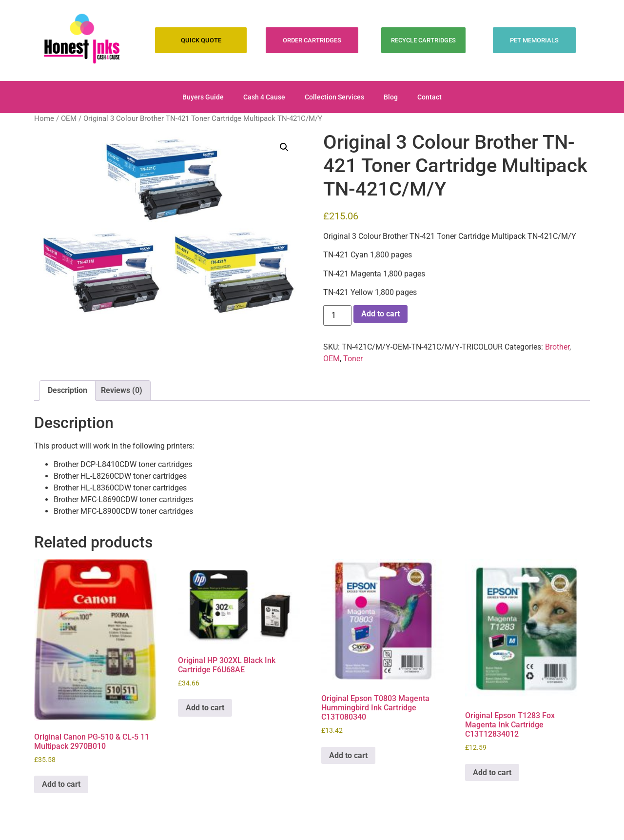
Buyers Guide (203, 97)
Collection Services (334, 97)
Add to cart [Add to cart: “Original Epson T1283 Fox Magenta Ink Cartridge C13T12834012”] (492, 772)
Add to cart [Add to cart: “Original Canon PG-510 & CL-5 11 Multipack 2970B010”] (61, 784)
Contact (429, 97)
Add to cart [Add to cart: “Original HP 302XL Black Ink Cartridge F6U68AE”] (205, 708)
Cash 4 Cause (264, 97)
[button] (284, 147)
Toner (353, 359)
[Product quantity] (337, 315)
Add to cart (380, 314)
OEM (69, 118)
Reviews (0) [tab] (122, 390)
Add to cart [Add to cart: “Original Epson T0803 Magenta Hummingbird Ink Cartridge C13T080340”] (348, 755)
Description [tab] (68, 390)
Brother (557, 347)
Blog (391, 97)
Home (44, 118)
